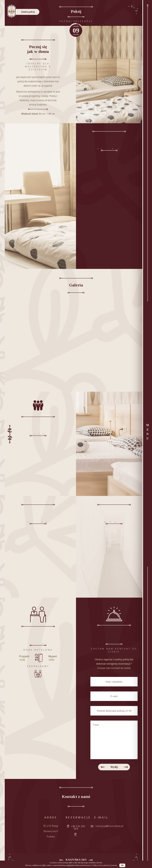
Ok (122, 865)
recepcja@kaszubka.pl (109, 826)
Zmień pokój (28, 12)
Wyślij (114, 767)
